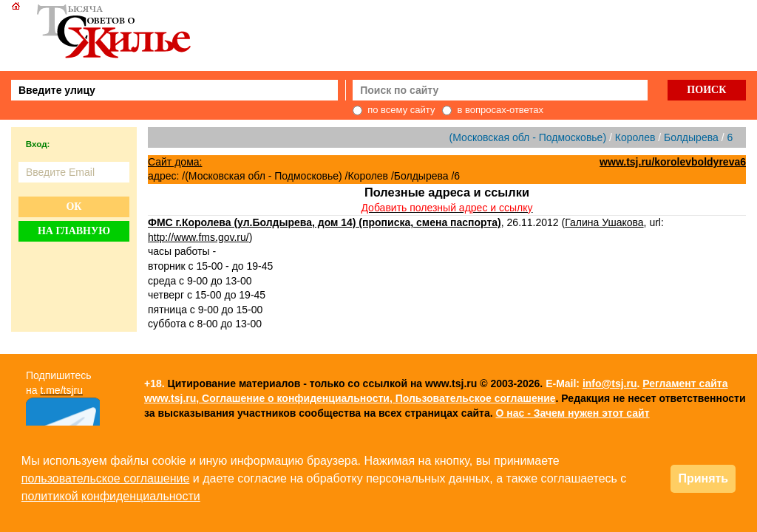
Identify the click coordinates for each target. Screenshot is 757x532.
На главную (74, 231)
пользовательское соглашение (106, 478)
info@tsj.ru (610, 383)
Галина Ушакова (604, 222)
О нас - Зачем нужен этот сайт (572, 413)
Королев (635, 137)
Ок (74, 207)
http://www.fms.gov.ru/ (198, 237)
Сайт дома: (175, 162)
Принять (703, 478)
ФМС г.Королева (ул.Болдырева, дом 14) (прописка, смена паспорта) (325, 222)
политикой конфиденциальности (111, 496)
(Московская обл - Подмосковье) (528, 137)
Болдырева (691, 137)
